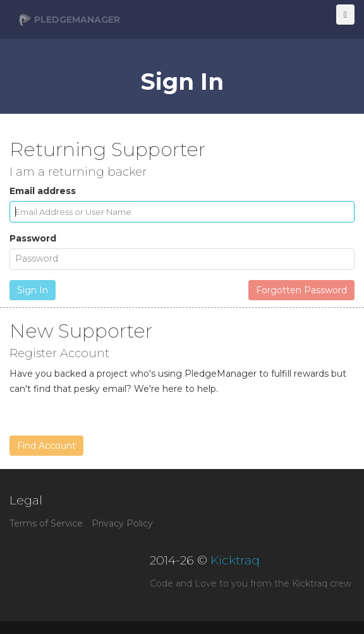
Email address (43, 191)
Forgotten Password (301, 290)
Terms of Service (46, 523)
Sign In (33, 290)
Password (33, 238)
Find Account (46, 446)
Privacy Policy (122, 523)
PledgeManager (70, 20)
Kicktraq (235, 560)
